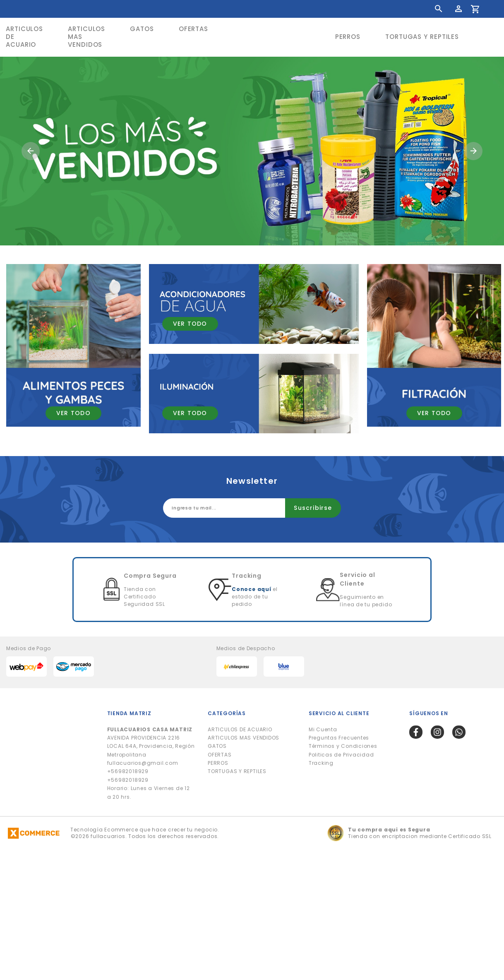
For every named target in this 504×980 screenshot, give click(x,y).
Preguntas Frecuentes (339, 738)
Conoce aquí (251, 589)
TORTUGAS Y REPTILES (422, 37)
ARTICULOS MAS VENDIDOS (86, 37)
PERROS (348, 37)
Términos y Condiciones (343, 746)
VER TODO (73, 413)
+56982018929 (128, 771)
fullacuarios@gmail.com (143, 763)
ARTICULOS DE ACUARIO (240, 729)
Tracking (321, 763)
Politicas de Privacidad (341, 755)
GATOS (142, 29)
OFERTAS (193, 29)
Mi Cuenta (323, 729)
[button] (31, 151)
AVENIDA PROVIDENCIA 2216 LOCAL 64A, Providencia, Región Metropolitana (151, 742)
